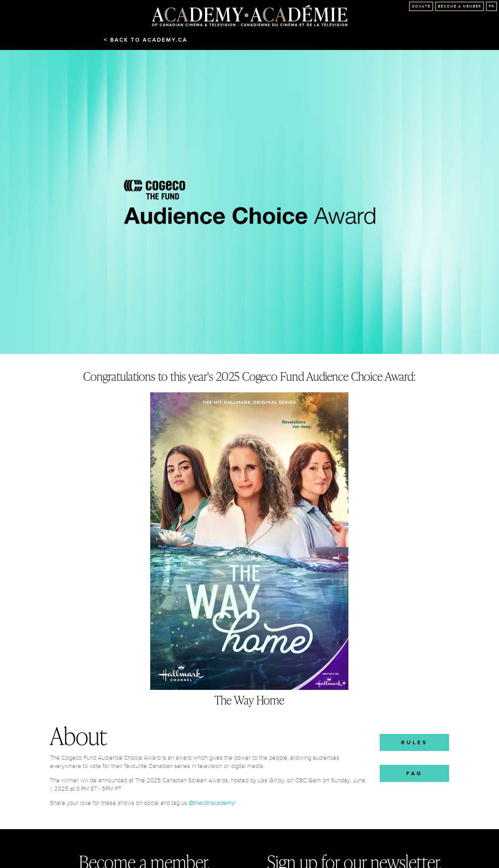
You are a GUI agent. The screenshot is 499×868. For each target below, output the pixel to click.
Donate (421, 6)
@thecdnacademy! (212, 803)
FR (491, 6)
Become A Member (460, 6)
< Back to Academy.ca (146, 40)
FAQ (414, 773)
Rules (414, 742)
